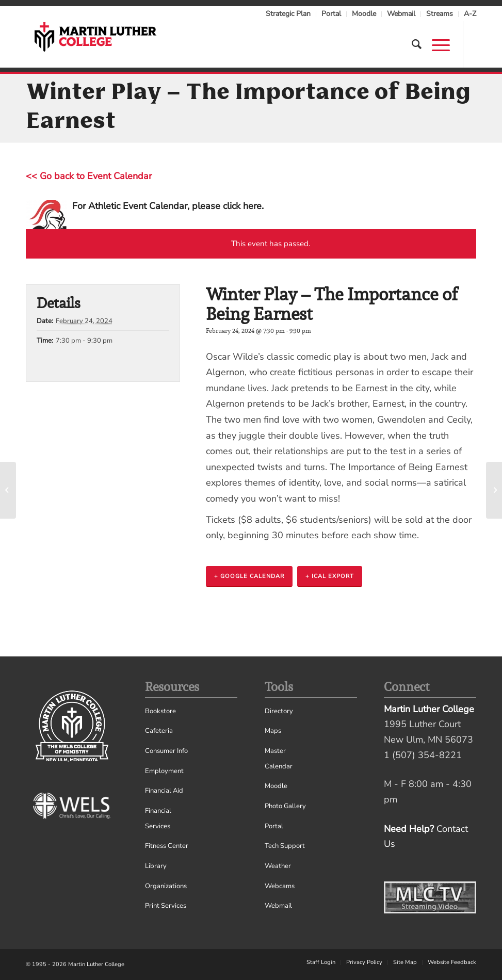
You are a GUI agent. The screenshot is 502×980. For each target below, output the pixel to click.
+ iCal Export (330, 576)
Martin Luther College (96, 964)
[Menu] (436, 44)
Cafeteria (159, 731)
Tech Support (285, 846)
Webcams (280, 886)
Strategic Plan (288, 14)
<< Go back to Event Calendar (89, 176)
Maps (273, 731)
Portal (331, 14)
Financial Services (158, 818)
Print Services (166, 906)
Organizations (166, 886)
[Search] (411, 44)
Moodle (364, 14)
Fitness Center (167, 846)
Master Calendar (279, 759)
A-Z (470, 14)
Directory (279, 711)
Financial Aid (164, 791)
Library (156, 866)
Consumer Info (166, 751)
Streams (440, 14)
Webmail (401, 14)
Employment (164, 771)
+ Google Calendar (249, 576)
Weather (278, 866)
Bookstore (160, 711)
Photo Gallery (285, 806)
